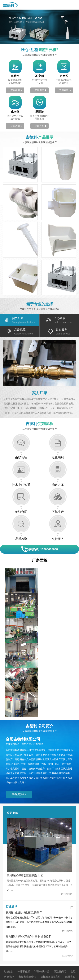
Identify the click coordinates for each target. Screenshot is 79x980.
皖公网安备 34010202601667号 (57, 964)
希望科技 (68, 960)
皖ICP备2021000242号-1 (19, 964)
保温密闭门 (58, 921)
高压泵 (22, 931)
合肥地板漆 (64, 926)
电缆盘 (34, 931)
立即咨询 (15, 89)
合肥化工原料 (44, 944)
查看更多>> (18, 746)
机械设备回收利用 (44, 926)
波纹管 (58, 935)
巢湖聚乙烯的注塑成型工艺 (25, 826)
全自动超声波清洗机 (20, 940)
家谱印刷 (40, 940)
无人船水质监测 (42, 935)
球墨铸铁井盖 (41, 921)
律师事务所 (24, 921)
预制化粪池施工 (21, 935)
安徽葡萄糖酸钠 (22, 926)
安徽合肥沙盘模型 (51, 931)
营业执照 (42, 960)
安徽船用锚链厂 (57, 940)
